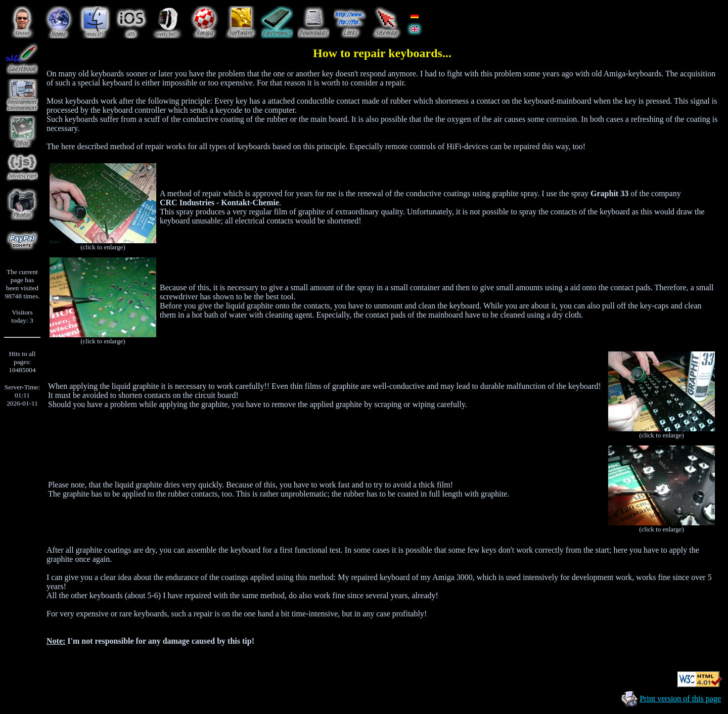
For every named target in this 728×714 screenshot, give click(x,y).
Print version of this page (680, 699)
